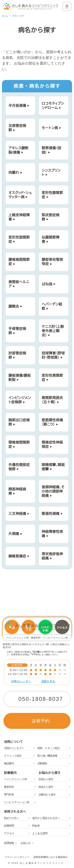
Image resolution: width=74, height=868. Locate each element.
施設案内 (9, 764)
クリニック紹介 (13, 756)
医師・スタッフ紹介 (49, 748)
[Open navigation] (67, 6)
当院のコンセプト (14, 748)
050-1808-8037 (41, 699)
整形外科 (9, 787)
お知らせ (26, 843)
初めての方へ (11, 818)
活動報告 (42, 764)
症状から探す (46, 779)
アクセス (9, 834)
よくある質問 (40, 834)
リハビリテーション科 (17, 802)
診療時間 (9, 826)
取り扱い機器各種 (47, 756)
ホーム (5, 16)
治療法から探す (47, 795)
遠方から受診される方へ (46, 818)
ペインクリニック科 (15, 779)
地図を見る (48, 681)
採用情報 (9, 843)
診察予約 (41, 721)
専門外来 (9, 795)
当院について (13, 742)
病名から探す (46, 787)
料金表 (36, 826)
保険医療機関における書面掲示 (50, 857)
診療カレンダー (21, 681)
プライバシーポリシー (17, 857)
